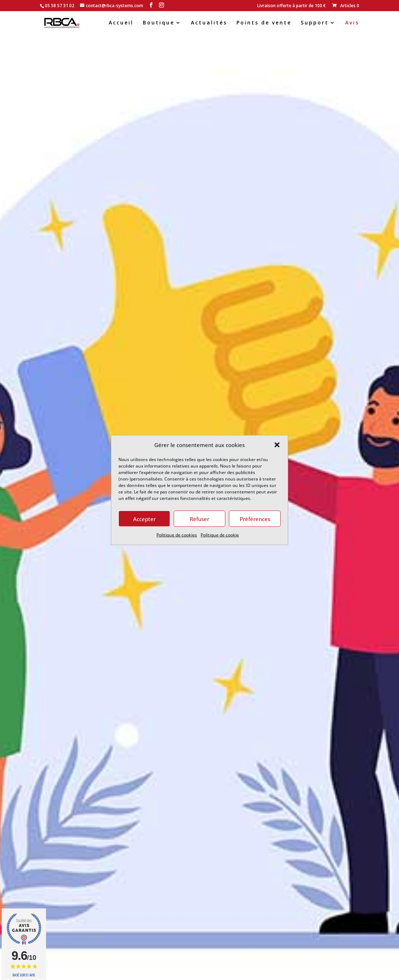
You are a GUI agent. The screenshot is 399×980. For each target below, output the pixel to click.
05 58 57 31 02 (60, 6)
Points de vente (264, 23)
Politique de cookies (177, 535)
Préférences (255, 519)
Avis (352, 23)
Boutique (159, 23)
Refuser (199, 519)
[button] (277, 445)
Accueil (121, 23)
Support (315, 23)
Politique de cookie (220, 535)
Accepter (144, 519)
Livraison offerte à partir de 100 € (292, 6)
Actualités (209, 23)
